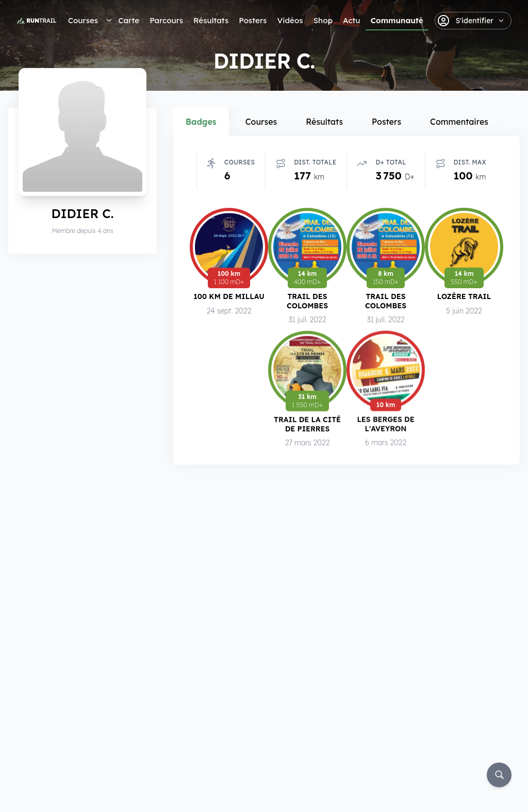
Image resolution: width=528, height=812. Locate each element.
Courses (83, 20)
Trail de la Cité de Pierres (307, 426)
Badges (201, 122)
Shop (323, 20)
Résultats (211, 20)
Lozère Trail (464, 297)
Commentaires (459, 122)
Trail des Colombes (307, 301)
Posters (253, 20)
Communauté (397, 20)
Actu (351, 20)
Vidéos (290, 20)
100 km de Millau (229, 296)
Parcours (166, 20)
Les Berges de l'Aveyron (385, 427)
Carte (129, 20)
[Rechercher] (499, 775)
